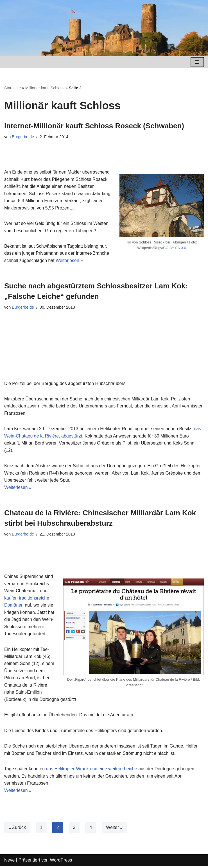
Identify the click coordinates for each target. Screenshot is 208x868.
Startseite (13, 88)
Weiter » (115, 829)
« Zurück (17, 829)
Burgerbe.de (23, 137)
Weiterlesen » (70, 261)
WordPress (61, 862)
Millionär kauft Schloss (45, 88)
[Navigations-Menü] (197, 62)
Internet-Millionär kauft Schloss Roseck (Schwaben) (94, 126)
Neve (9, 862)
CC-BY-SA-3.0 (175, 248)
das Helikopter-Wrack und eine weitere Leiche (92, 771)
